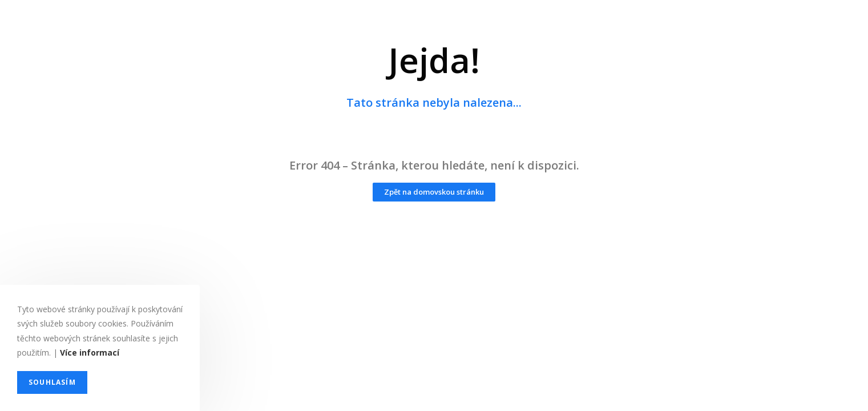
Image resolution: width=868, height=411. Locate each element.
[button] (434, 192)
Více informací (90, 352)
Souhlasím (52, 382)
